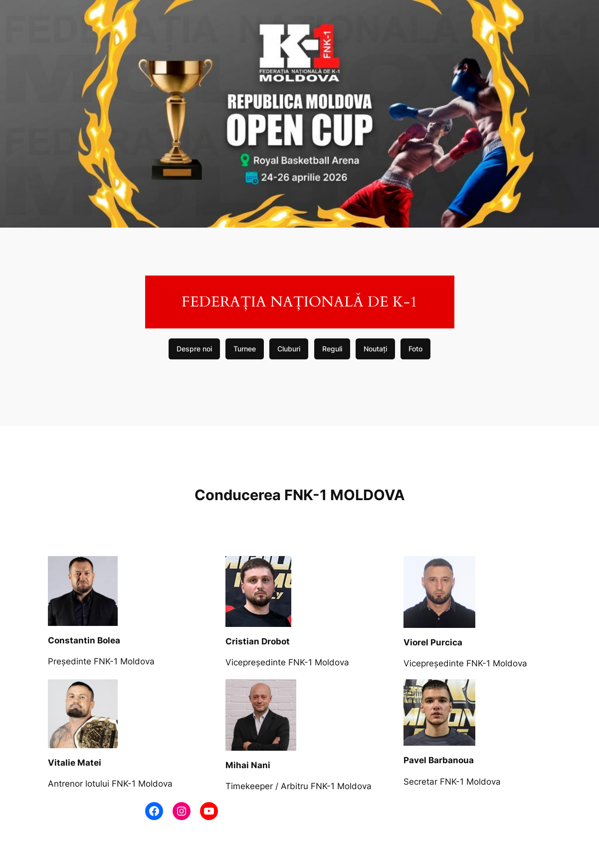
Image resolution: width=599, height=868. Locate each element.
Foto (415, 349)
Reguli (332, 349)
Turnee (245, 349)
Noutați (375, 349)
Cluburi (289, 349)
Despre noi (194, 349)
